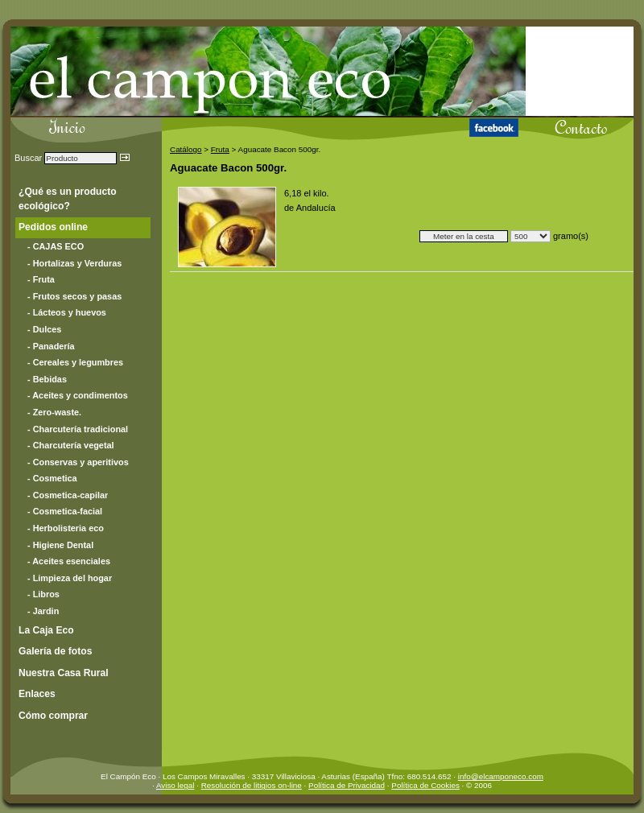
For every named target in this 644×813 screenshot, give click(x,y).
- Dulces (44, 329)
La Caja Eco (46, 630)
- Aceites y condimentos (78, 395)
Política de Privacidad (347, 785)
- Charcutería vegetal (71, 445)
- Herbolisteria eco (66, 528)
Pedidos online (53, 227)
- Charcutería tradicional (78, 429)
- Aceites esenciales (69, 561)
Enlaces (37, 694)
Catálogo (186, 149)
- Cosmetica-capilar (68, 495)
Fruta (220, 149)
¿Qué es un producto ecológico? (68, 199)
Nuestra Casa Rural (64, 673)
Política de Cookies (425, 785)
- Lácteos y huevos (67, 312)
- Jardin (43, 611)
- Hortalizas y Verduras (74, 263)
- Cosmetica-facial (65, 511)
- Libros (43, 594)
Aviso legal (175, 785)
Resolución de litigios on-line (252, 785)
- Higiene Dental (60, 545)
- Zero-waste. (54, 412)
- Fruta (41, 279)
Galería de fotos (55, 651)
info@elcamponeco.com (501, 776)
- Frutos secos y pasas (74, 296)
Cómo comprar (53, 716)
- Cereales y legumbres (75, 362)
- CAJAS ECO (56, 246)
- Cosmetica (52, 478)
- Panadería (51, 346)
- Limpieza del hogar (70, 578)
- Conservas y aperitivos (78, 462)
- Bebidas (47, 379)
